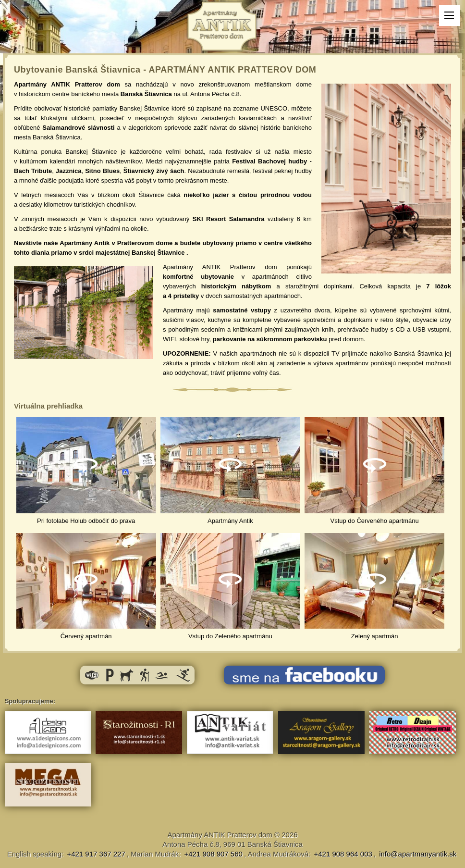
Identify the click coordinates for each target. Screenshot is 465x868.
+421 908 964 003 (343, 854)
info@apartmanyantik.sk (418, 854)
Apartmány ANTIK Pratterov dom (220, 835)
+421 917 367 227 (96, 854)
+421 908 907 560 (214, 854)
